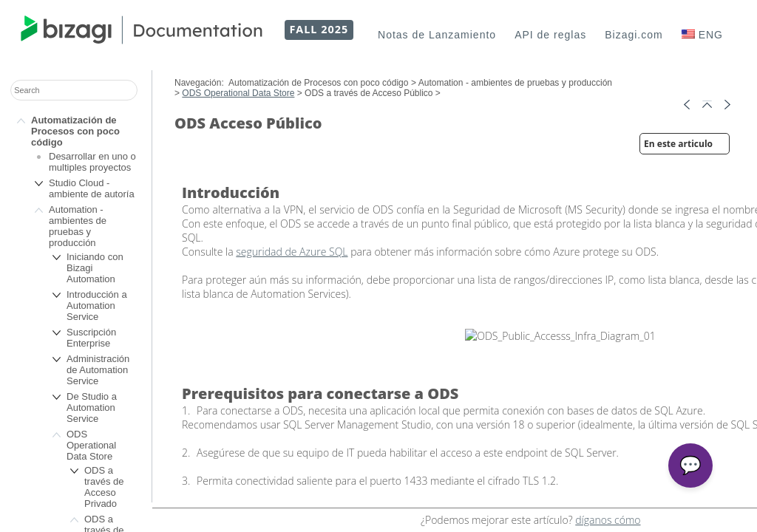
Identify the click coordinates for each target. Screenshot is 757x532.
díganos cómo (608, 520)
